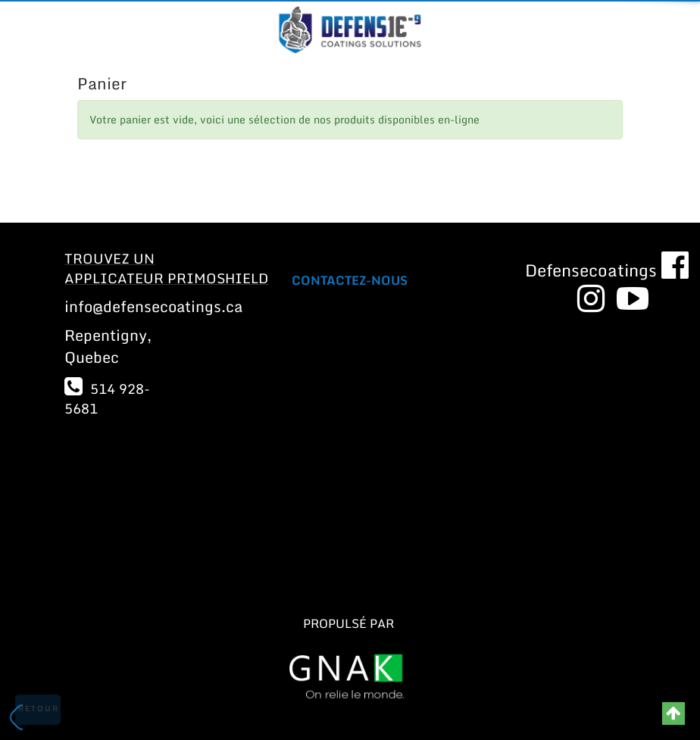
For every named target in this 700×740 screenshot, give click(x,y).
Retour (39, 708)
